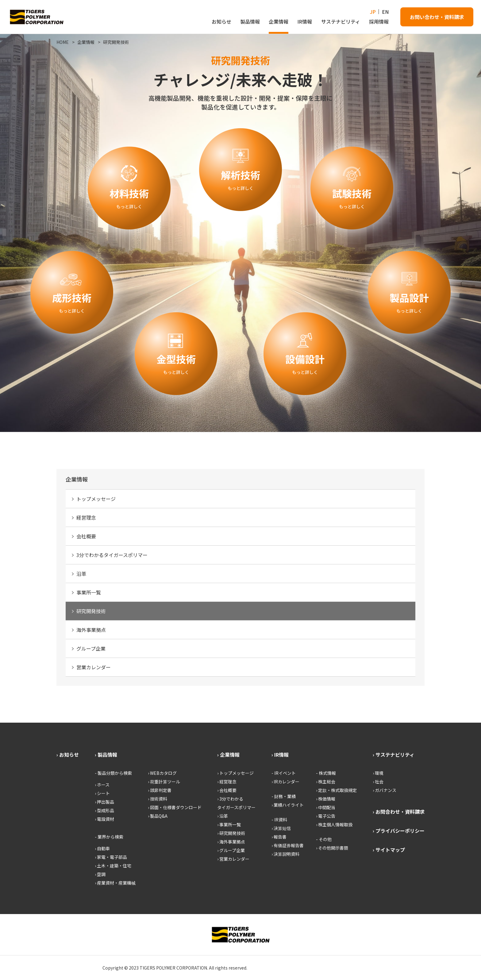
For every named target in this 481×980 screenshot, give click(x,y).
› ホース (102, 785)
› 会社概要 (227, 790)
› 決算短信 (281, 828)
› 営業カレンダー (233, 859)
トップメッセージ (96, 499)
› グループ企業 (231, 850)
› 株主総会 (326, 782)
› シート (102, 793)
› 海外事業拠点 (231, 842)
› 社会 (378, 782)
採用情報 (379, 21)
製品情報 (250, 21)
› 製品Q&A (158, 816)
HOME (63, 42)
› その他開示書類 (332, 848)
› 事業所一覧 (229, 824)
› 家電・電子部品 (111, 857)
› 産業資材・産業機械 (115, 883)
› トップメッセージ (235, 773)
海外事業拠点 (91, 630)
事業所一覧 (89, 592)
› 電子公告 (326, 816)
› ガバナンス (385, 790)
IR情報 (305, 21)
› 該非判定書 (160, 790)
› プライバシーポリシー (399, 831)
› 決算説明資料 (285, 854)
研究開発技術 (116, 42)
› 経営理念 (227, 782)
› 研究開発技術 (231, 833)
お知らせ (221, 21)
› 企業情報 (228, 755)
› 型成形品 (104, 810)
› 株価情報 (326, 799)
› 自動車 (102, 848)
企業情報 (279, 21)
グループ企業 (91, 648)
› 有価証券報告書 (288, 845)
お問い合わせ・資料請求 (437, 17)
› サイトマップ (389, 850)
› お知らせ (68, 755)
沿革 (81, 574)
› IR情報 (280, 755)
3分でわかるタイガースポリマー (112, 555)
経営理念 (86, 517)
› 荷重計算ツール (164, 782)
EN (385, 12)
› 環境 (378, 773)
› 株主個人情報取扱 (334, 824)
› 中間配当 (326, 807)
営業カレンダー (94, 667)
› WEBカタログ (162, 773)
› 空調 (100, 874)
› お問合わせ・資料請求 (399, 812)
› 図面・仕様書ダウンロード (175, 807)
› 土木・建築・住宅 (113, 866)
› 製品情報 (106, 755)
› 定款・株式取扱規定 (336, 790)
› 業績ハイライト (288, 805)
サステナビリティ (341, 21)
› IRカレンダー (285, 782)
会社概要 (86, 536)
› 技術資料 (158, 799)
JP (373, 12)
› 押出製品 (104, 802)
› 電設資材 (104, 819)
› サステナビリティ (394, 755)
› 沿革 (223, 816)
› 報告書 (279, 837)
